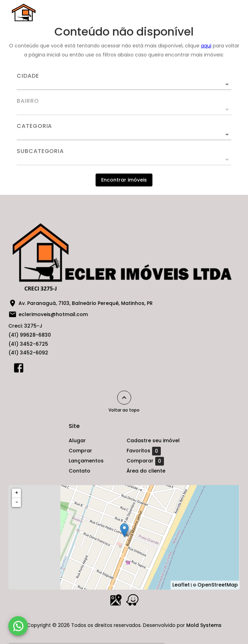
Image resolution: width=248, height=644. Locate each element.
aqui (206, 46)
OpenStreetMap (218, 585)
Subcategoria (40, 151)
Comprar (80, 451)
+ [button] (17, 493)
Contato (80, 471)
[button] (124, 135)
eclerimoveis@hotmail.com (53, 314)
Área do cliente (146, 471)
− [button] (17, 502)
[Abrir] (227, 84)
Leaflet (181, 585)
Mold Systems (204, 625)
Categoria (34, 126)
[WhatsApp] (18, 626)
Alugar (77, 440)
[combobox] (124, 82)
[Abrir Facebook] (19, 369)
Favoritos (144, 451)
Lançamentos (86, 461)
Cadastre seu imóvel (153, 440)
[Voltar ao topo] (124, 398)
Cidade (28, 76)
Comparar (145, 461)
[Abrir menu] (225, 13)
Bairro (28, 101)
